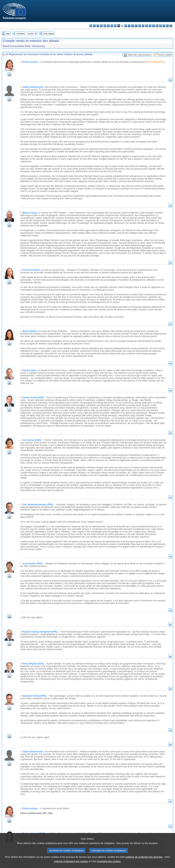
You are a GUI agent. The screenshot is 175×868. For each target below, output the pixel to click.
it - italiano (129, 26)
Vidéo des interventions (139, 55)
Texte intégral (48, 33)
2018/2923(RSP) (155, 62)
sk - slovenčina (160, 26)
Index (8, 33)
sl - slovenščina (164, 26)
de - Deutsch (105, 26)
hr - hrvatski (126, 26)
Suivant (31, 33)
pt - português (153, 26)
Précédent (21, 33)
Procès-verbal (164, 55)
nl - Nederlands (147, 26)
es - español (94, 26)
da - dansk (101, 26)
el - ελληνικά (112, 26)
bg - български (91, 26)
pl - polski (150, 26)
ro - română (157, 26)
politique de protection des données (144, 861)
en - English (115, 26)
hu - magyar (140, 26)
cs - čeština (98, 26)
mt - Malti (143, 26)
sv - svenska (171, 26)
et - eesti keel (108, 26)
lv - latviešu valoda (133, 26)
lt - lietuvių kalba (136, 26)
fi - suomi (167, 26)
